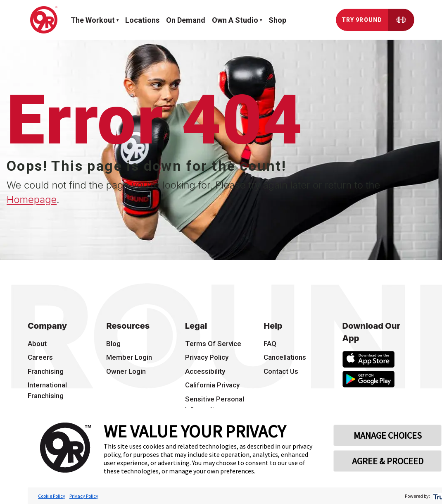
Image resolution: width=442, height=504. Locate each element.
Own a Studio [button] (235, 20)
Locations (142, 20)
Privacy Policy (84, 496)
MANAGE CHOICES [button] (388, 435)
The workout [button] (93, 20)
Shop (277, 20)
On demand (186, 20)
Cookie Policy (52, 496)
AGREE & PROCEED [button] (388, 461)
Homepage (32, 199)
